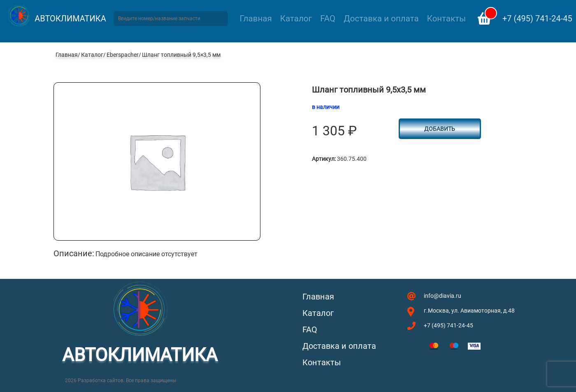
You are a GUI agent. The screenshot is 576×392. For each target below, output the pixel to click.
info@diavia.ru (442, 296)
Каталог (296, 19)
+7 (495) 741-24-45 (537, 19)
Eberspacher (123, 55)
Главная (256, 19)
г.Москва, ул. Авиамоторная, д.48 (469, 311)
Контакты (446, 19)
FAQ (328, 19)
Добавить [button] (440, 129)
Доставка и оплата (381, 19)
